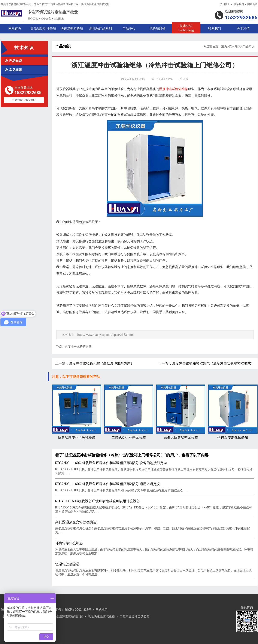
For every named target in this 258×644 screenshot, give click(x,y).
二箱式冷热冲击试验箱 (129, 412)
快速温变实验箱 (72, 29)
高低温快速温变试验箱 (181, 412)
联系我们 (239, 4)
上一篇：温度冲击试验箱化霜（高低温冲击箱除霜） (95, 363)
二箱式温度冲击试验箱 (134, 616)
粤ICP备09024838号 (78, 610)
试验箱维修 (157, 29)
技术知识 (186, 28)
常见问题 (13, 70)
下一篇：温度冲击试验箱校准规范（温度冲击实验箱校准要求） (206, 363)
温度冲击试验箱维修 (78, 347)
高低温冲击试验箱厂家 (68, 616)
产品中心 (129, 29)
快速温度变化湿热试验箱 (77, 412)
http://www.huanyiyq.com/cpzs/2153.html (105, 335)
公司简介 (225, 4)
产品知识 (13, 61)
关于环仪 (243, 29)
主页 (224, 46)
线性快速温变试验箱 (101, 616)
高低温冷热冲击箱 (43, 29)
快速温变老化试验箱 (233, 412)
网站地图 (252, 4)
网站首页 (15, 29)
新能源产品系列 (101, 29)
